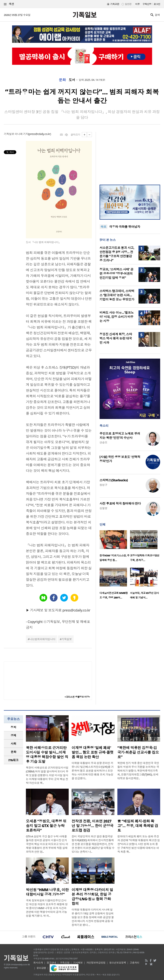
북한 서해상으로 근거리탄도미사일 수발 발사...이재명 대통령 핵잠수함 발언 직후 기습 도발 (47, 755)
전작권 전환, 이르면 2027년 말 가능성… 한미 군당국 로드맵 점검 (92, 826)
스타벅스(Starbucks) (114, 480)
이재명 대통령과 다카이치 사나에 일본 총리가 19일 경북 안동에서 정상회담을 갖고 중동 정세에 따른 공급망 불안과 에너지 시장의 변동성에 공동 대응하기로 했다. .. (93, 917)
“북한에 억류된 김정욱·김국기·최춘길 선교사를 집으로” (138, 752)
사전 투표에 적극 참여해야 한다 (120, 503)
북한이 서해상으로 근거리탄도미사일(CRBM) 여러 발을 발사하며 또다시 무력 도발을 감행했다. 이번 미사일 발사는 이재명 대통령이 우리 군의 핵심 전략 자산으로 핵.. (47, 775)
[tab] (13, 727)
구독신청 (147, 4)
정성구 (103, 485)
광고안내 (51, 963)
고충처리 (134, 963)
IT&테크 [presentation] (14, 760)
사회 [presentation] (14, 744)
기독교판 (115, 4)
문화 (62, 80)
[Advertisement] (130, 156)
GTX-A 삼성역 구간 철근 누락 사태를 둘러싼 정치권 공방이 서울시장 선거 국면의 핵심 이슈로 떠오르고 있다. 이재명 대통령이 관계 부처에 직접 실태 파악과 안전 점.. (47, 844)
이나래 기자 (21, 134)
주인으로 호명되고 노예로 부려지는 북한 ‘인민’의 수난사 (120, 436)
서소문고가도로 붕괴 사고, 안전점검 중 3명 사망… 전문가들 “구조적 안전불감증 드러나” (117, 254)
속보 (103, 227)
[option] (115, 547)
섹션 (9, 4)
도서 (72, 80)
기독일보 (67, 639)
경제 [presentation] (14, 735)
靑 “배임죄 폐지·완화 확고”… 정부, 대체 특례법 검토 (138, 826)
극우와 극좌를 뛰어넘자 (125, 227)
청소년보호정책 (117, 963)
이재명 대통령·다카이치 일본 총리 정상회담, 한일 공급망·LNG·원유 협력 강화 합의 (92, 897)
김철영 (103, 508)
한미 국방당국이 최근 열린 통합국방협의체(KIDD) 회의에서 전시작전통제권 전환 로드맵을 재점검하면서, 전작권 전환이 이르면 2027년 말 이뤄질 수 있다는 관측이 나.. (93, 844)
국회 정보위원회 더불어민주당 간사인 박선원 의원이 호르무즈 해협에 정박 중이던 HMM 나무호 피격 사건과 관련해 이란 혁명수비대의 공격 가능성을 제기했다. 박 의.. (47, 908)
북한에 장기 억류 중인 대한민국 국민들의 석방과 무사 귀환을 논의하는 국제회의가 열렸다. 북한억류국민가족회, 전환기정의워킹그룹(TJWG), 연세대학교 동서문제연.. (138, 771)
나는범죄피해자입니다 (42, 639)
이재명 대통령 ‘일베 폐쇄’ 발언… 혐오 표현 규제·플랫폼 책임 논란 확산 (92, 752)
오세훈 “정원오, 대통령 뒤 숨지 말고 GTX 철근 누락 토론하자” (46, 826)
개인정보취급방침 (96, 963)
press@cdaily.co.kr (40, 134)
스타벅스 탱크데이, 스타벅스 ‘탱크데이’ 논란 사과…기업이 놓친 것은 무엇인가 (117, 295)
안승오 (103, 442)
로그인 (157, 4)
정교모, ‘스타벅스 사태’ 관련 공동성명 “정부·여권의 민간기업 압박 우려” (116, 274)
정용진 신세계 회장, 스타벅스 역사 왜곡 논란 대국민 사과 (116, 338)
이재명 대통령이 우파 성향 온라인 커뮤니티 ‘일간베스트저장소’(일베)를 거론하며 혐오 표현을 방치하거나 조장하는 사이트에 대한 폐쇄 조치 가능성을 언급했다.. (93, 771)
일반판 (128, 4)
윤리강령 (41, 968)
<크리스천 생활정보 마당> (77, 697)
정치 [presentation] (14, 727)
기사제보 (78, 963)
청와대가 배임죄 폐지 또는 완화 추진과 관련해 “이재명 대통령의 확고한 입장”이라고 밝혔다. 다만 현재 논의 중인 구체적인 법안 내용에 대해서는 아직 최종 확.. (139, 844)
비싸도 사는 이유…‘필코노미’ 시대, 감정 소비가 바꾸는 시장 (117, 317)
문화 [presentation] (14, 752)
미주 (137, 4)
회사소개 (38, 963)
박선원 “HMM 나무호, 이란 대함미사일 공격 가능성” (47, 892)
